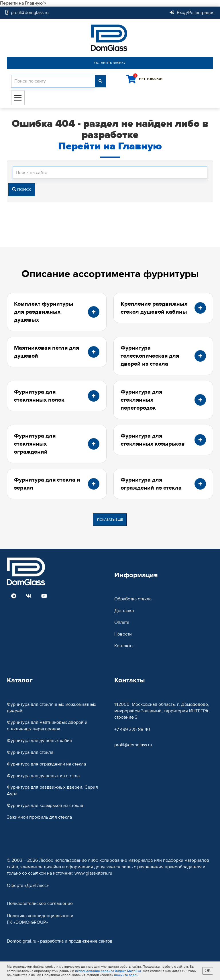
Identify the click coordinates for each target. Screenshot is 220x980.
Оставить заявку (110, 63)
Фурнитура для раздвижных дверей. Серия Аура (52, 790)
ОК (208, 971)
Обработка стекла (133, 599)
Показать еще (110, 520)
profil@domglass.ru (133, 745)
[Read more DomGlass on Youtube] (44, 596)
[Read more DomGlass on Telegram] (14, 596)
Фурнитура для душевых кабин (40, 741)
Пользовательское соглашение (40, 903)
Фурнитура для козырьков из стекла (45, 805)
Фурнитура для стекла (30, 752)
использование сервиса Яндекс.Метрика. (108, 971)
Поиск (21, 190)
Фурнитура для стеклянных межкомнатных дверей (52, 708)
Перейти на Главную (110, 146)
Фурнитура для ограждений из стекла (46, 764)
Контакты (124, 646)
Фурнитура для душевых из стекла (43, 776)
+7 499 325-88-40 (132, 730)
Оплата (122, 622)
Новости (123, 634)
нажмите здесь (126, 975)
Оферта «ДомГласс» (28, 885)
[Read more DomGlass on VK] (29, 596)
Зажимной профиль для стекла (39, 817)
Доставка (124, 611)
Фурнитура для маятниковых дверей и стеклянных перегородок (47, 726)
